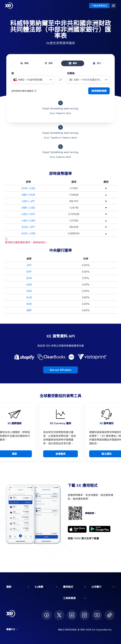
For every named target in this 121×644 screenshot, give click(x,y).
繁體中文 (12, 629)
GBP (29, 310)
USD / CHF (28, 214)
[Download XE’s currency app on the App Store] (77, 529)
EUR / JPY (28, 227)
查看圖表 (60, 454)
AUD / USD (28, 233)
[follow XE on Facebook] (47, 615)
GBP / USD (28, 208)
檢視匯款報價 (99, 91)
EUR (29, 278)
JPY (29, 265)
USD (29, 285)
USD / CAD (28, 221)
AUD (29, 297)
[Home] (9, 6)
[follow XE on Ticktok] (110, 615)
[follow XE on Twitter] (59, 615)
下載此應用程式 (99, 6)
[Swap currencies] (60, 80)
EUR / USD (28, 188)
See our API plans (60, 370)
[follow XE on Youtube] (97, 615)
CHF (29, 272)
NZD (29, 304)
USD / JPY (28, 201)
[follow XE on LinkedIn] (72, 615)
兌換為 (71, 73)
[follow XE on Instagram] (84, 615)
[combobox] (33, 80)
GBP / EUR (28, 195)
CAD (29, 291)
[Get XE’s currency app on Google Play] (100, 529)
